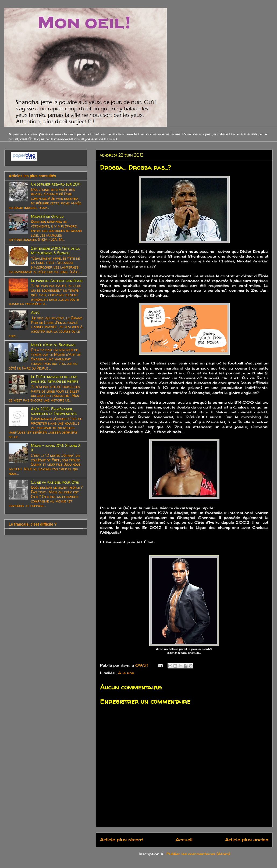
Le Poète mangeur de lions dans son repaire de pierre (55, 379)
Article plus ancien (247, 840)
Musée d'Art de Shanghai (53, 345)
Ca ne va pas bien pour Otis (55, 482)
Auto (35, 312)
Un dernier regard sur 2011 (56, 184)
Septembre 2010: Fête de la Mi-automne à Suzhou (55, 251)
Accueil (184, 840)
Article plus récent (122, 840)
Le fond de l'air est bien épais (57, 281)
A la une (126, 673)
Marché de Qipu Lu (47, 216)
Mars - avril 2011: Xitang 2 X (56, 448)
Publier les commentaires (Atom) (198, 854)
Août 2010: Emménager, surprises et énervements (54, 411)
